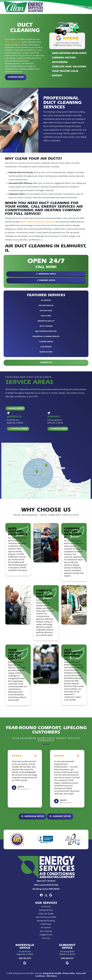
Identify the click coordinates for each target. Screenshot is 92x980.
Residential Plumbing (46, 921)
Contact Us (46, 362)
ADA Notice (52, 976)
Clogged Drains (46, 341)
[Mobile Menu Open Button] (87, 7)
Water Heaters (46, 352)
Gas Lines (46, 938)
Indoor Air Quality (46, 321)
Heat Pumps (46, 316)
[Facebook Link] (41, 895)
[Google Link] (51, 895)
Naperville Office (46, 274)
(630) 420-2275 (25, 958)
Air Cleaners (46, 927)
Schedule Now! (16, 77)
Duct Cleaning (46, 326)
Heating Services (46, 305)
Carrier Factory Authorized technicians (38, 222)
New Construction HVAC (46, 331)
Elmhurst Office (46, 280)
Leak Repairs (46, 347)
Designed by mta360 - (53, 973)
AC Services (46, 300)
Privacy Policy (69, 973)
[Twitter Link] (46, 895)
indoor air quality (13, 42)
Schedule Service (15, 408)
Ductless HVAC (46, 311)
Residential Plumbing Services (46, 336)
